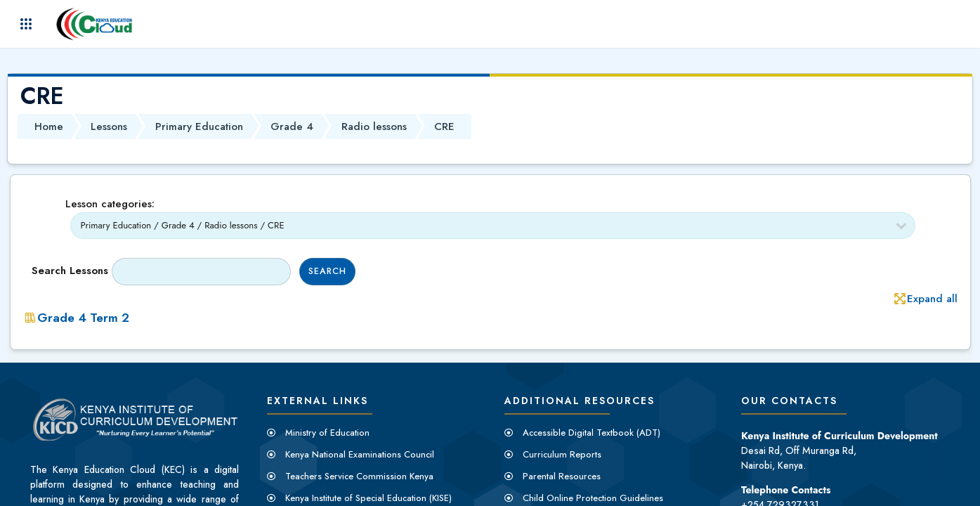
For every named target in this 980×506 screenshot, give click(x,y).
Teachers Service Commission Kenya (359, 476)
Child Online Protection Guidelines (593, 498)
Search (328, 271)
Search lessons (70, 271)
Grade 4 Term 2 (83, 318)
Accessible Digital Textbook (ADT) (592, 433)
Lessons (109, 126)
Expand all (932, 299)
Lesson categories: (110, 204)
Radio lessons (374, 126)
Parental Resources (562, 476)
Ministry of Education (327, 433)
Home (49, 126)
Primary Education (199, 126)
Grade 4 (292, 126)
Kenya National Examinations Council (360, 454)
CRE (444, 126)
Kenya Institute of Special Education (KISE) (368, 498)
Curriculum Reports (562, 454)
